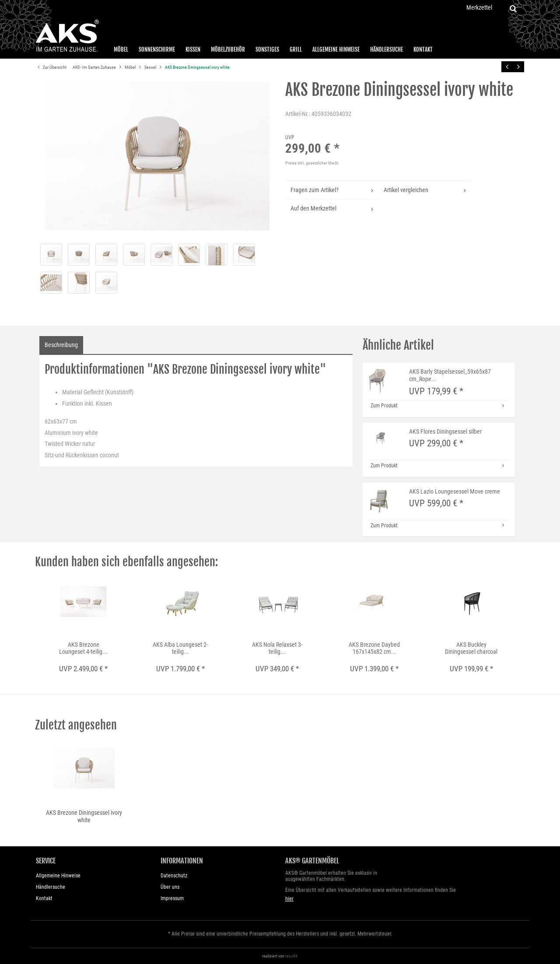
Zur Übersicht (51, 67)
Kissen (193, 49)
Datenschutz (174, 876)
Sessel (151, 67)
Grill (296, 49)
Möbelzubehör (228, 49)
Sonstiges (267, 49)
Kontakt (423, 49)
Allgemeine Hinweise (336, 49)
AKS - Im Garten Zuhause (95, 67)
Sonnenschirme (157, 49)
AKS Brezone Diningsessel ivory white (197, 67)
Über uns (170, 887)
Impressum (172, 898)
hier (289, 899)
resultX (292, 956)
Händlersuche (387, 49)
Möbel (121, 49)
